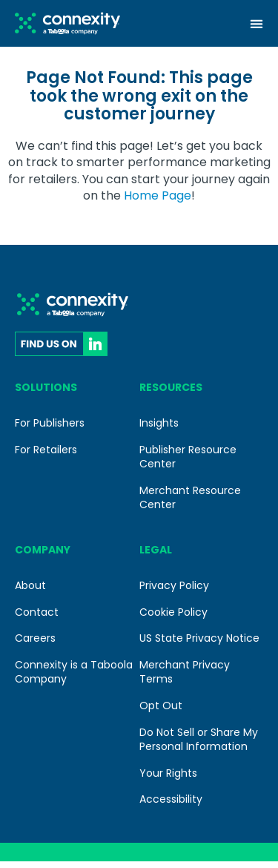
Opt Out (161, 712)
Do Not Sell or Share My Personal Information (199, 746)
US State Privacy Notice (199, 645)
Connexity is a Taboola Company (74, 679)
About (30, 592)
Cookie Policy (173, 619)
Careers (35, 645)
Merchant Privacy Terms (185, 679)
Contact (37, 619)
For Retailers (46, 456)
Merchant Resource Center (190, 504)
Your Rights (168, 780)
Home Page (158, 202)
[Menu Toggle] (257, 24)
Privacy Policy (174, 592)
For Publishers (50, 430)
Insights (159, 430)
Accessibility (171, 806)
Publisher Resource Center (188, 463)
